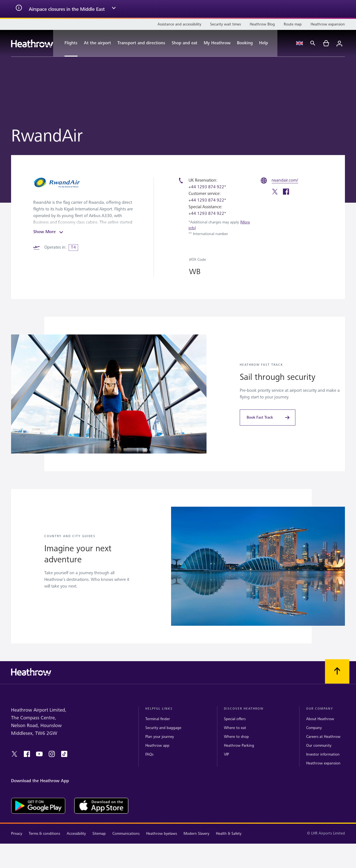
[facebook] (286, 192)
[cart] (326, 43)
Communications (126, 834)
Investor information (323, 754)
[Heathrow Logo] (32, 43)
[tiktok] (64, 754)
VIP (226, 754)
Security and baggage (163, 728)
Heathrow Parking (239, 745)
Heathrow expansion (323, 763)
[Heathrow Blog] (262, 24)
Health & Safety (229, 834)
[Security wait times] (225, 24)
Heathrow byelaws (162, 834)
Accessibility (76, 834)
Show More (49, 232)
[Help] (266, 43)
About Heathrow (320, 719)
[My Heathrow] (217, 43)
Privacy (17, 834)
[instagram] (52, 754)
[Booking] (245, 43)
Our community (319, 745)
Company (314, 728)
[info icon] (19, 9)
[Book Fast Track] (268, 418)
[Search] (313, 43)
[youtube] (39, 754)
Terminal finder (158, 719)
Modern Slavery (196, 834)
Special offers (235, 719)
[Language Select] (300, 43)
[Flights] (68, 43)
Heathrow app (157, 745)
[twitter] (275, 192)
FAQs (149, 754)
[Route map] (293, 24)
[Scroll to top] (337, 671)
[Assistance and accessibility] (179, 24)
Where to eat (235, 728)
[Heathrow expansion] (328, 24)
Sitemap (99, 834)
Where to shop (236, 737)
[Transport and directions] (141, 43)
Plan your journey (160, 737)
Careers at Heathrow (323, 737)
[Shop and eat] (185, 43)
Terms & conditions (44, 834)
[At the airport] (97, 43)
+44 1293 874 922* (207, 187)
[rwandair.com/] (285, 181)
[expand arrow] (114, 9)
